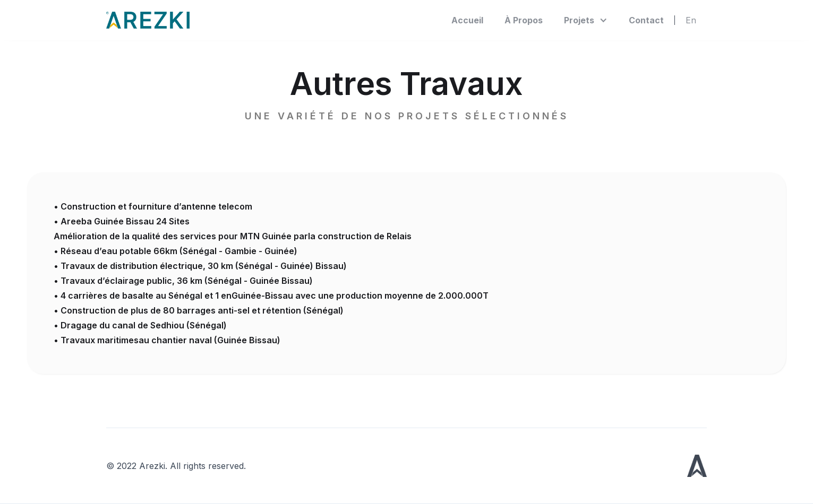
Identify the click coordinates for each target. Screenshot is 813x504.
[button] (586, 20)
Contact (646, 20)
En (691, 20)
